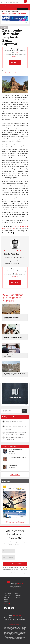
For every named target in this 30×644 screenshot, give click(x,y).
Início (3, 2)
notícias (8, 11)
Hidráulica (23, 5)
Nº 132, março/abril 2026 (15, 522)
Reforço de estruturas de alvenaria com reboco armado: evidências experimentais (14, 317)
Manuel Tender (12, 453)
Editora (6, 599)
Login (16, 53)
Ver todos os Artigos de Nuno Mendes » (15, 251)
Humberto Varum (12, 467)
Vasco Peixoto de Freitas (14, 461)
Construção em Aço (13, 465)
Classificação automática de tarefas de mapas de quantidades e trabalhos (14, 337)
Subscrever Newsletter (15, 564)
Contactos (17, 597)
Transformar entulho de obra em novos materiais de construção (14, 374)
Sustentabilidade (18, 7)
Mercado (25, 7)
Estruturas (11, 5)
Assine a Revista (22, 9)
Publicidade (18, 595)
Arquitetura (10, 7)
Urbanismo (4, 7)
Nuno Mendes (12, 254)
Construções (4, 5)
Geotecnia (17, 5)
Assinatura (15, 57)
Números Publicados (12, 2)
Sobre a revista (8, 593)
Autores (6, 601)
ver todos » (15, 474)
